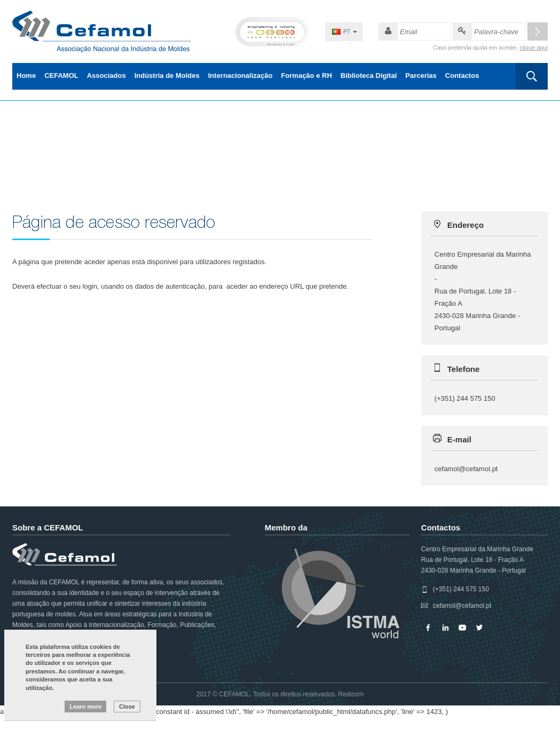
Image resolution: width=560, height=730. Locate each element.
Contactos (462, 76)
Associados (107, 76)
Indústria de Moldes (167, 76)
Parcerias (421, 76)
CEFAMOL (61, 76)
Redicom (351, 694)
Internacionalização (240, 76)
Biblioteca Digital (369, 76)
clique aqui (534, 47)
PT (347, 32)
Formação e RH (306, 76)
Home (26, 76)
